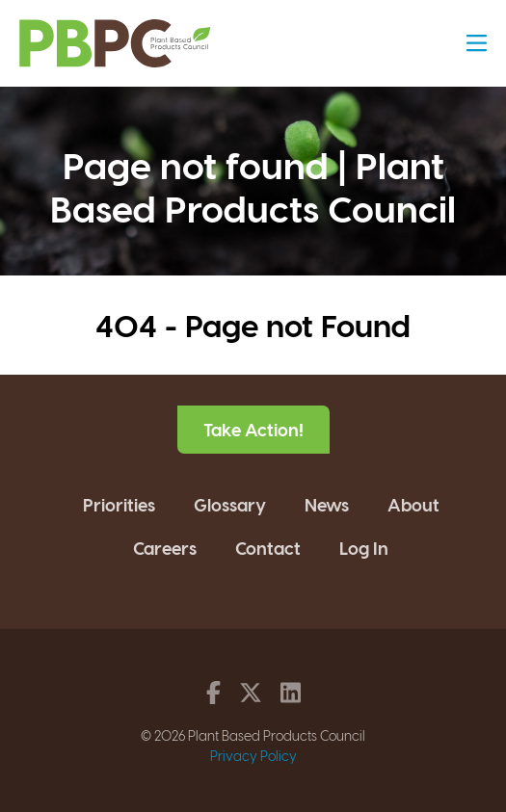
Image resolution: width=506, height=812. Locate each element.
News (327, 504)
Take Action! (253, 429)
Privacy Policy (253, 756)
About (413, 504)
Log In (364, 548)
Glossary (230, 504)
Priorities (119, 504)
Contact (268, 548)
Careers (165, 548)
